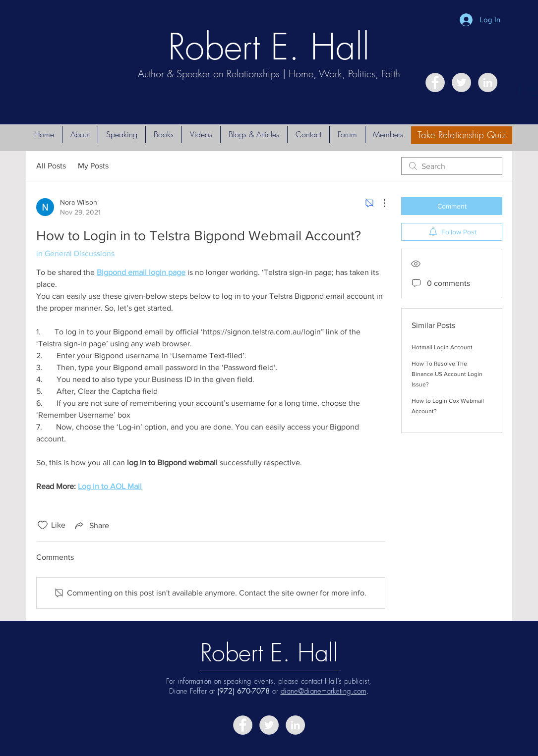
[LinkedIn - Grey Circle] (488, 82)
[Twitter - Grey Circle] (461, 82)
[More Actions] (379, 203)
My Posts (93, 166)
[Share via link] (91, 525)
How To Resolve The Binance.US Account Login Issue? (447, 374)
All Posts (51, 166)
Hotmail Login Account (442, 347)
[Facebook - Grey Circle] (435, 82)
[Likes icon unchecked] (43, 525)
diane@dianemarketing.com (324, 691)
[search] (452, 166)
